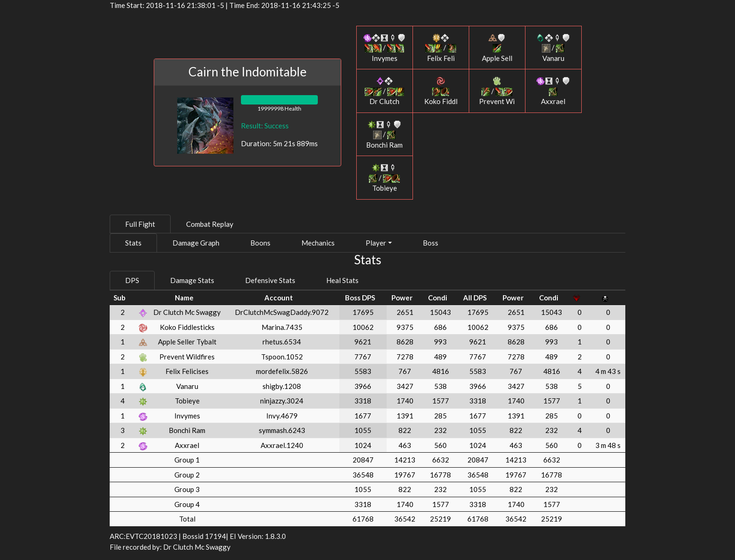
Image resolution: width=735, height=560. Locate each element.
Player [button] (376, 243)
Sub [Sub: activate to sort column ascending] (120, 298)
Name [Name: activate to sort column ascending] (184, 298)
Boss (431, 243)
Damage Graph (196, 243)
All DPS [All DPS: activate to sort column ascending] (475, 298)
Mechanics (318, 243)
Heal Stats (342, 280)
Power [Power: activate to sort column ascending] (402, 298)
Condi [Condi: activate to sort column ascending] (438, 298)
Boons (260, 243)
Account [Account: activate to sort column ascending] (279, 298)
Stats (133, 243)
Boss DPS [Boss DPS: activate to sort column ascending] (360, 298)
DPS (132, 280)
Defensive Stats (270, 280)
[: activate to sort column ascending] (143, 298)
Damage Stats (192, 280)
